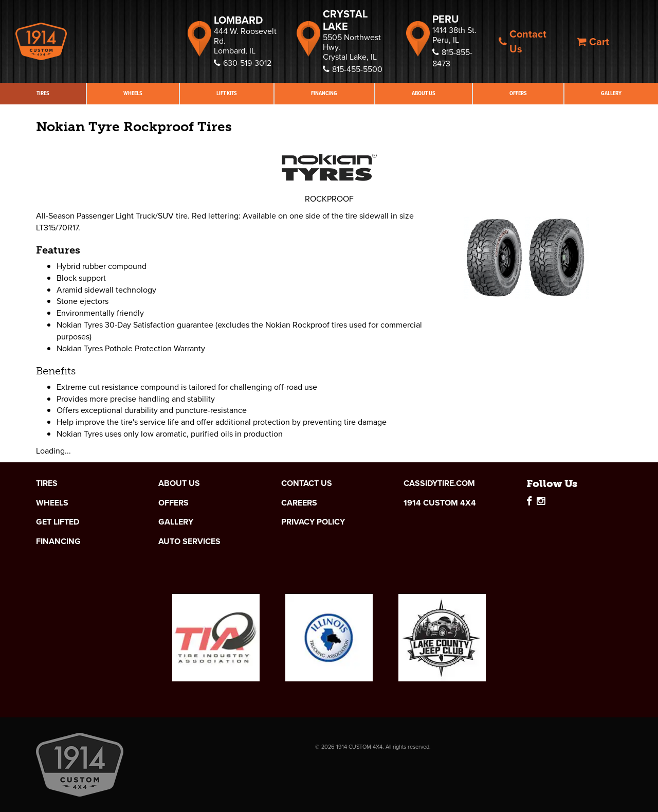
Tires (43, 93)
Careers (299, 503)
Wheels (133, 93)
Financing (324, 93)
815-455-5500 (353, 69)
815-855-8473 (452, 58)
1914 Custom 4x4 (440, 503)
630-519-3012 (243, 63)
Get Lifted (58, 522)
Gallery (611, 93)
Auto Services (189, 542)
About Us (424, 93)
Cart (593, 42)
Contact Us (523, 41)
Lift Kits (227, 93)
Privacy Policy (313, 522)
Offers (518, 93)
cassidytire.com (439, 483)
